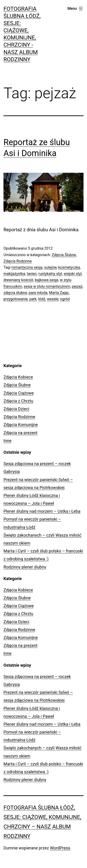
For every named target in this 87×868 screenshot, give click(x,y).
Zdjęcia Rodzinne (18, 261)
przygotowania (16, 299)
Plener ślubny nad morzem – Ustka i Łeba (42, 511)
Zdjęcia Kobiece (18, 377)
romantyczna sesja (27, 267)
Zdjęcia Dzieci (16, 409)
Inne (7, 441)
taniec (32, 274)
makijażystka (14, 274)
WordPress (60, 848)
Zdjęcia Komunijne (21, 425)
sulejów (50, 267)
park (33, 299)
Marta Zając (59, 293)
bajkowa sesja (47, 280)
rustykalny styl (50, 274)
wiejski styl (72, 274)
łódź (42, 299)
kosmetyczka (69, 267)
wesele (53, 299)
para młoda (38, 293)
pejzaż (77, 286)
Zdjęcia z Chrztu (18, 401)
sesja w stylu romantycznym (47, 286)
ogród (65, 299)
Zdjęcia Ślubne (64, 255)
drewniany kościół (18, 280)
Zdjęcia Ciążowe (19, 393)
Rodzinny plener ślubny (25, 567)
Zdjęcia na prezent (21, 433)
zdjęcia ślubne (15, 293)
